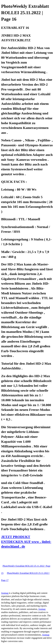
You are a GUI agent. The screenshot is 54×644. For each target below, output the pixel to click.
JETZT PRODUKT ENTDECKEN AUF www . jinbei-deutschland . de (26, 542)
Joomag (5, 593)
